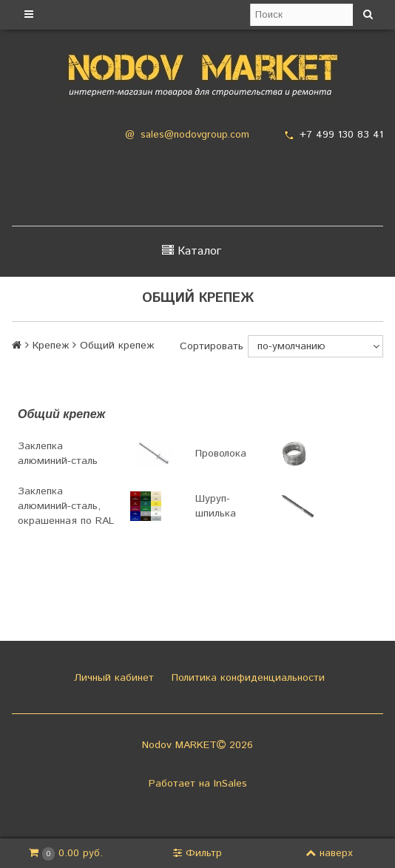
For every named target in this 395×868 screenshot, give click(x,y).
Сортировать (212, 346)
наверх (329, 853)
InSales (230, 784)
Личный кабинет (112, 678)
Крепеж (51, 346)
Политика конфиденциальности (246, 678)
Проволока (221, 454)
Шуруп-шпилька (216, 506)
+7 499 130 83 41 (341, 135)
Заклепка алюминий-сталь (58, 454)
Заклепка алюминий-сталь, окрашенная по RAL (66, 506)
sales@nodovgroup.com (195, 135)
